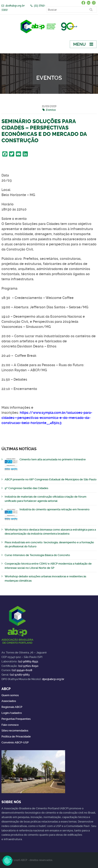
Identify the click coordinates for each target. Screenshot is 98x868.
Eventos (51, 110)
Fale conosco (10, 725)
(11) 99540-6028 (22, 670)
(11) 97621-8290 (28, 666)
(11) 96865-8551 (28, 661)
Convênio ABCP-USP (15, 742)
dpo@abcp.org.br (53, 679)
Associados (9, 701)
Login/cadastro (12, 713)
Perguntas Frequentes (16, 719)
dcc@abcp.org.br (15, 6)
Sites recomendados (15, 731)
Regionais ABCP (12, 707)
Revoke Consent (7, 861)
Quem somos (10, 695)
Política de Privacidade (16, 736)
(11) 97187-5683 (20, 675)
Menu (79, 44)
